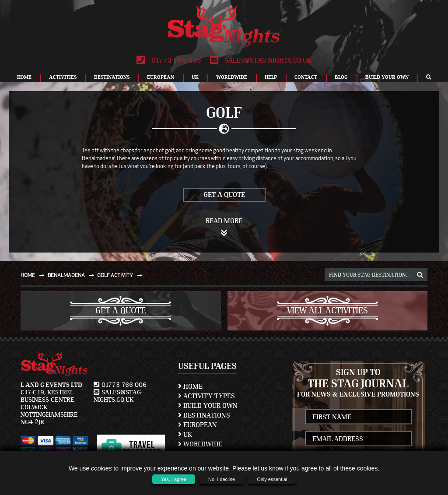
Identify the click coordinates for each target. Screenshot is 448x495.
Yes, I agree (174, 479)
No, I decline (222, 479)
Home (24, 77)
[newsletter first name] (359, 417)
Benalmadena (73, 275)
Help (271, 77)
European (161, 77)
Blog (341, 77)
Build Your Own (387, 77)
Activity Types (206, 396)
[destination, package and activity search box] (376, 274)
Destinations (112, 77)
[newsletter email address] (359, 439)
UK (195, 77)
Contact (306, 77)
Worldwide (232, 77)
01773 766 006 (169, 60)
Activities (63, 77)
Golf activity (121, 275)
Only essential (272, 479)
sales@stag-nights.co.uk (261, 60)
